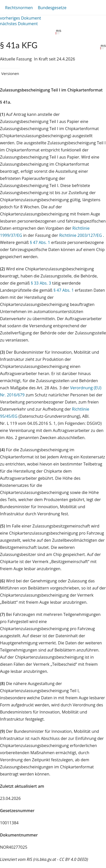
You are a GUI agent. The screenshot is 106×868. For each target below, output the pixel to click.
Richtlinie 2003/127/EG (81, 235)
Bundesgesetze (52, 8)
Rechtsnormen (19, 8)
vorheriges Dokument (21, 18)
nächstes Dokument (19, 24)
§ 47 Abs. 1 (40, 242)
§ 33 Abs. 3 (41, 283)
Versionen (10, 73)
